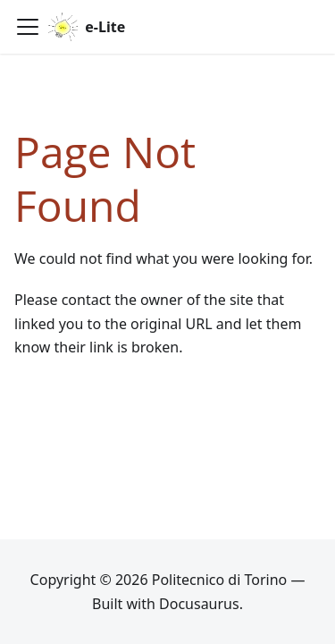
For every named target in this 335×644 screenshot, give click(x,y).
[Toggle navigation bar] (28, 27)
